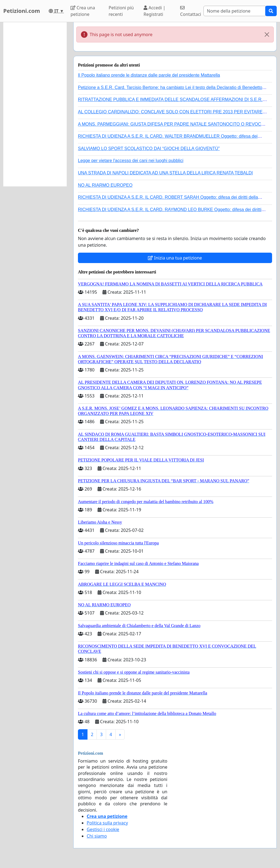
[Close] (267, 34)
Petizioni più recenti (121, 11)
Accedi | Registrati (154, 11)
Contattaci (191, 11)
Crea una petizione (83, 11)
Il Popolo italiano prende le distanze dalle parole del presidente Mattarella (149, 75)
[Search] (234, 11)
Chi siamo (97, 836)
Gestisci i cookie (103, 829)
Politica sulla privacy (107, 823)
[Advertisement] (35, 104)
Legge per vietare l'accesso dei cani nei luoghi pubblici (131, 161)
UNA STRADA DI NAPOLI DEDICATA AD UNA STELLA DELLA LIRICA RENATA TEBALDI (165, 173)
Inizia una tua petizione (175, 258)
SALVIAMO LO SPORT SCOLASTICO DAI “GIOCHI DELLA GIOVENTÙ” (149, 148)
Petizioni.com (22, 11)
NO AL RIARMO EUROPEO (105, 185)
